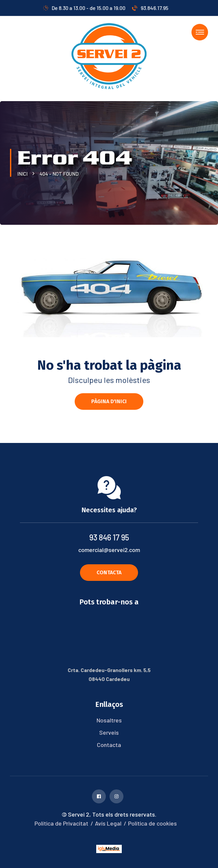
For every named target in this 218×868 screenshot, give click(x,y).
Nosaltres (109, 720)
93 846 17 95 (109, 537)
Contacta (109, 745)
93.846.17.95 (150, 8)
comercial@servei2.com (109, 550)
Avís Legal (108, 823)
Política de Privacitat (61, 823)
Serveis (109, 732)
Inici (23, 174)
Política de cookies (152, 823)
